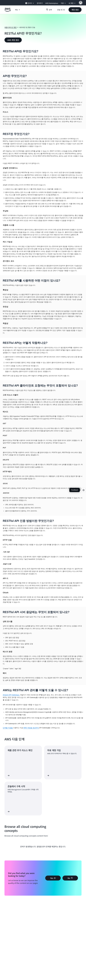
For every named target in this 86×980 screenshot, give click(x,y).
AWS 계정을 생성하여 (31, 728)
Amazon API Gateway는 (11, 695)
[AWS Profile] (81, 3)
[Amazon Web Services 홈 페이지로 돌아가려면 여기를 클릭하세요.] (8, 11)
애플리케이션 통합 (11, 27)
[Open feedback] (84, 490)
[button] (75, 10)
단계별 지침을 (8, 728)
